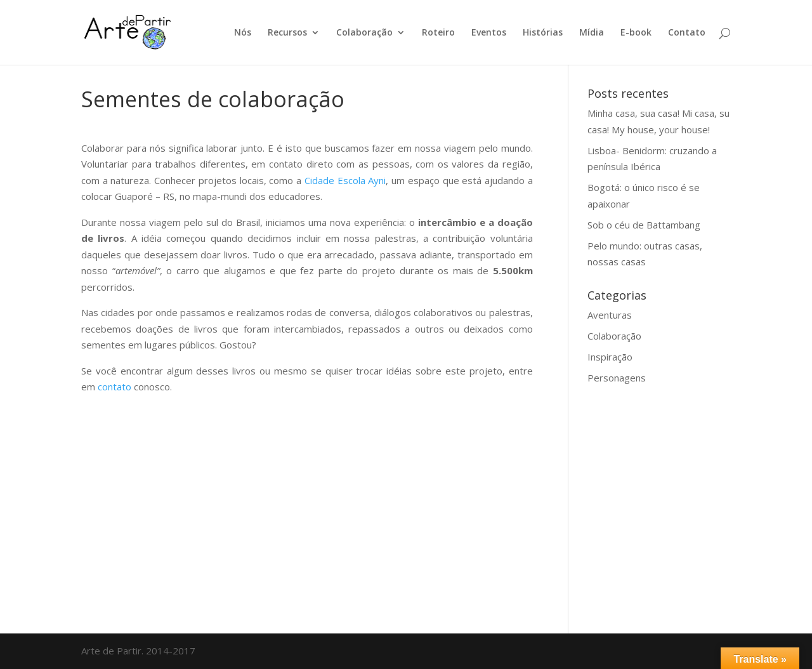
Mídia (592, 33)
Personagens (617, 378)
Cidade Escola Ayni (345, 180)
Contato (687, 33)
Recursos (287, 33)
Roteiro (438, 33)
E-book (636, 33)
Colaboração (364, 33)
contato (116, 387)
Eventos (489, 33)
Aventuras (610, 315)
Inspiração (610, 357)
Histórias (543, 33)
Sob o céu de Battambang (644, 225)
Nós (243, 33)
